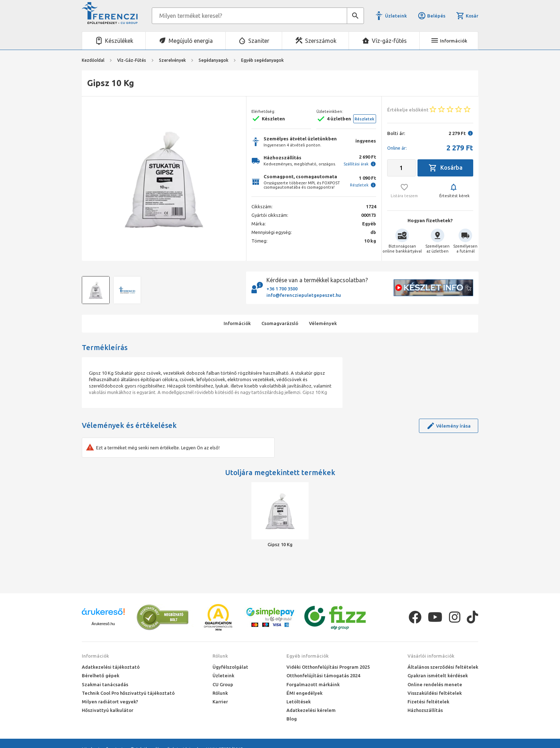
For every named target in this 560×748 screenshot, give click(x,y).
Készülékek (119, 41)
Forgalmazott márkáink (313, 684)
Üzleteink (396, 16)
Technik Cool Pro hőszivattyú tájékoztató (128, 693)
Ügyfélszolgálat (230, 667)
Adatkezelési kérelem (311, 710)
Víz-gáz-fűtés (389, 41)
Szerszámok (321, 41)
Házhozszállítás (425, 710)
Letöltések (299, 702)
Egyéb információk (307, 656)
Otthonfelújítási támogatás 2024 (323, 675)
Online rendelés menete (435, 684)
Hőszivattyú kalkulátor (107, 710)
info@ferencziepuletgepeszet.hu (304, 295)
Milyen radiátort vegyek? (110, 702)
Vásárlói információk (431, 656)
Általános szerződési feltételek (443, 667)
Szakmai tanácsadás (105, 684)
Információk (95, 656)
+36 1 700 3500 (282, 289)
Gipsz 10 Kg (280, 544)
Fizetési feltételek (428, 702)
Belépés (431, 16)
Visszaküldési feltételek (435, 693)
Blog (292, 719)
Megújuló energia (191, 41)
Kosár (467, 16)
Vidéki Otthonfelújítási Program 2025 (328, 667)
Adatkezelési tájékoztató (111, 667)
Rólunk (220, 656)
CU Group (223, 684)
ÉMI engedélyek (304, 693)
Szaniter (259, 41)
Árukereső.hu (103, 624)
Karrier (220, 702)
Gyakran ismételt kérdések (438, 675)
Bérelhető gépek (101, 675)
